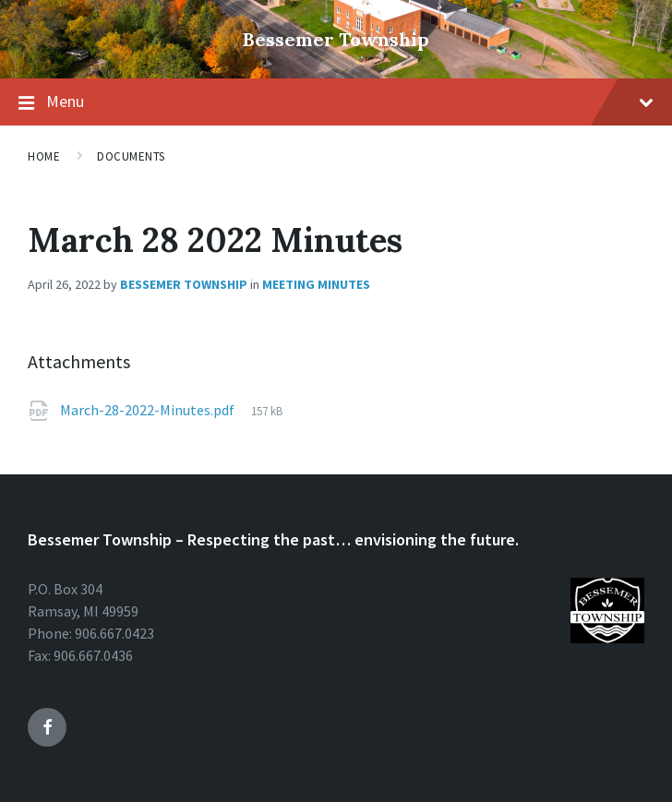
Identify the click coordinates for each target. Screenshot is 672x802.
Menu (350, 101)
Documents (131, 156)
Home (44, 156)
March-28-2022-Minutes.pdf (147, 410)
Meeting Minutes (316, 284)
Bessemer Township (336, 39)
